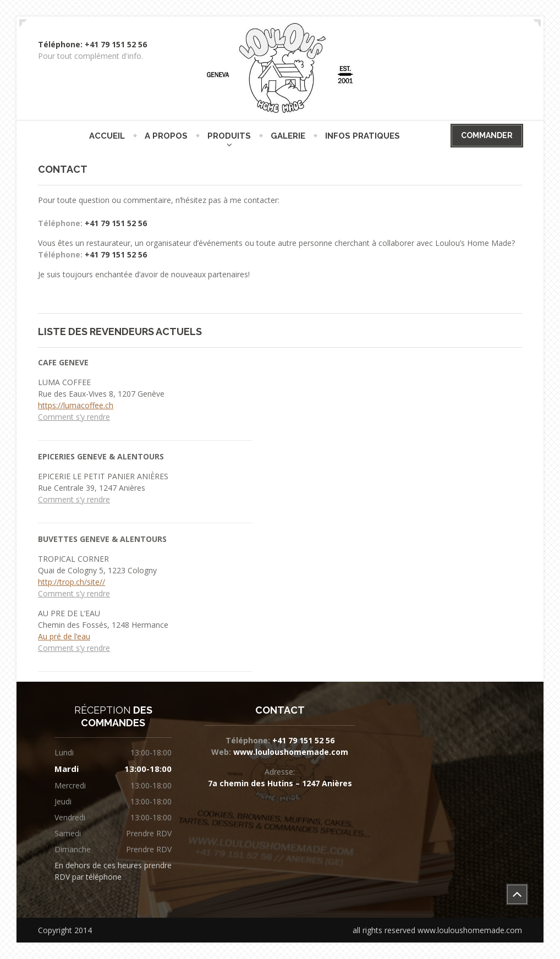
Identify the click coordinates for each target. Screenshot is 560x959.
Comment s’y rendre (74, 417)
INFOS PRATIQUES (363, 136)
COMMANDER (487, 135)
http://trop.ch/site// (72, 582)
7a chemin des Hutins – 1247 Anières (280, 783)
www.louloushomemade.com (290, 752)
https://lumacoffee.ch (76, 405)
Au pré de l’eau (64, 636)
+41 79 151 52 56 (116, 223)
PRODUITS (229, 136)
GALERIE (288, 136)
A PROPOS (166, 136)
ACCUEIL (107, 136)
